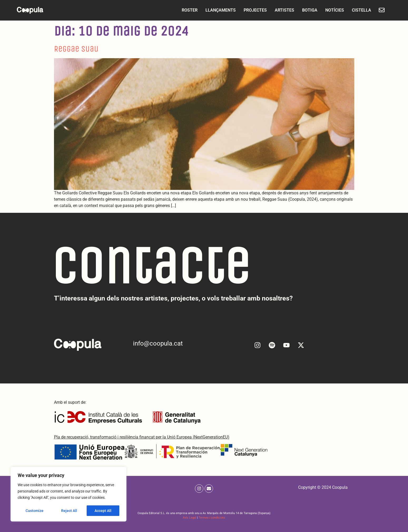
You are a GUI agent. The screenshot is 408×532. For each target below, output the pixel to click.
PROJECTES (253, 10)
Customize (35, 511)
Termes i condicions (212, 518)
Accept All (103, 511)
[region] (68, 494)
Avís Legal (190, 518)
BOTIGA (307, 10)
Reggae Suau (76, 49)
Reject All (69, 511)
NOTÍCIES (332, 10)
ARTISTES (282, 10)
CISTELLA (359, 10)
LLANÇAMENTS (218, 10)
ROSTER (187, 10)
